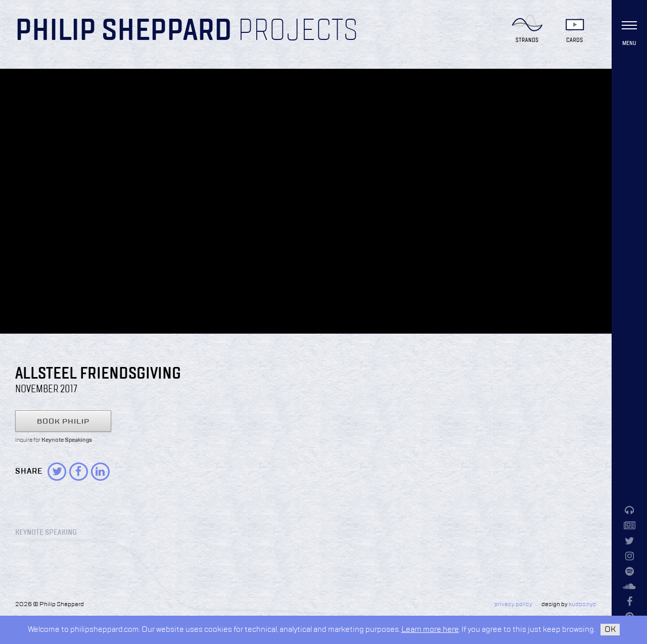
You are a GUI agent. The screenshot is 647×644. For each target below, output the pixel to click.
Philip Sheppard (124, 31)
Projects (298, 31)
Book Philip (63, 422)
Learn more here (430, 630)
